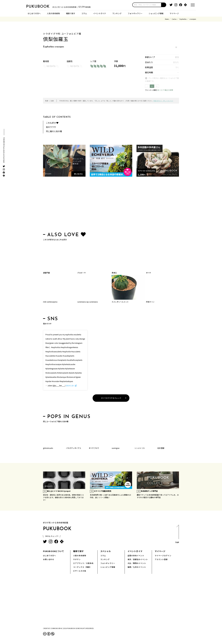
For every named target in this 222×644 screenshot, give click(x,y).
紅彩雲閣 (161, 448)
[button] (164, 5)
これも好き (52, 123)
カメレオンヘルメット (120, 302)
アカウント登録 (161, 559)
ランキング (117, 13)
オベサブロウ (94, 448)
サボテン (77, 559)
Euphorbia (183, 19)
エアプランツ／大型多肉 (83, 563)
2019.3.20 (70, 386)
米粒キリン (150, 302)
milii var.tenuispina (50, 302)
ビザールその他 (80, 571)
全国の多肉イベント (136, 555)
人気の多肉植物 (53, 13)
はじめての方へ (34, 13)
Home (167, 19)
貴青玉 (114, 273)
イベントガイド (100, 13)
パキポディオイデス (74, 448)
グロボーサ (82, 273)
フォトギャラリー (135, 13)
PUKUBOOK (40, 7)
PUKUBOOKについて (54, 551)
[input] (147, 5)
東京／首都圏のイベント (138, 559)
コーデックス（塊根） (82, 567)
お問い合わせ (49, 559)
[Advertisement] (111, 205)
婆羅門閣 (46, 273)
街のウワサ (51, 127)
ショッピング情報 (156, 13)
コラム (84, 13)
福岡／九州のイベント (137, 567)
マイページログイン (163, 555)
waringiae (116, 448)
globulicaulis (48, 448)
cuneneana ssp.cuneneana (87, 302)
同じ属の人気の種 (54, 131)
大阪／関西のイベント (137, 563)
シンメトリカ (140, 448)
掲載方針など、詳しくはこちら (163, 101)
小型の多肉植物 (80, 555)
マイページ (174, 13)
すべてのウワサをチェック (111, 398)
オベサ (149, 273)
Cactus (174, 19)
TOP (177, 535)
